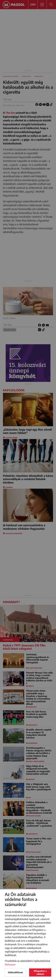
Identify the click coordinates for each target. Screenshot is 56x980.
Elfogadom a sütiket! (40, 972)
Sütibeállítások (15, 972)
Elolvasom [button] (10, 965)
